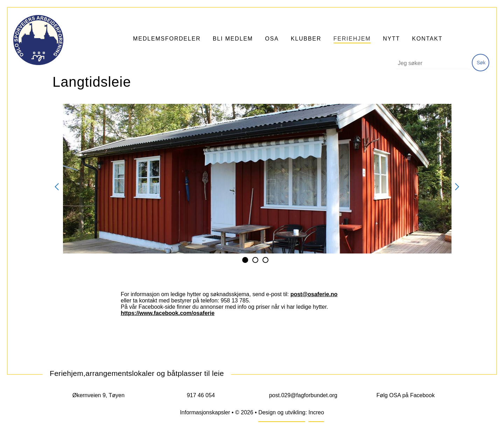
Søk (481, 63)
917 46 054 (201, 395)
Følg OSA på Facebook (406, 395)
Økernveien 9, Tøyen (99, 395)
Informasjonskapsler (205, 412)
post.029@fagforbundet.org (303, 395)
